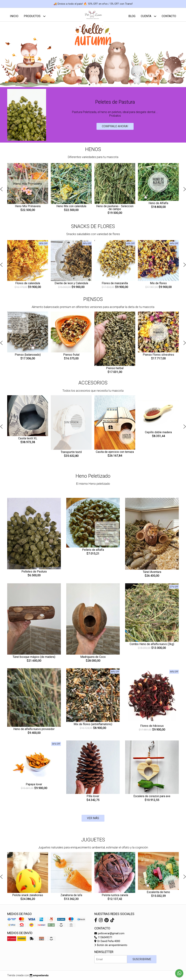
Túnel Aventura (152, 575)
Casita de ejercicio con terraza (115, 455)
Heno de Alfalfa (158, 206)
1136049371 (103, 940)
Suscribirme (142, 962)
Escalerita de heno (158, 895)
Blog (132, 16)
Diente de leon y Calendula (71, 286)
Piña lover (93, 799)
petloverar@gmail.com (109, 936)
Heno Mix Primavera (28, 209)
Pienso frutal (71, 357)
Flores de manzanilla (115, 286)
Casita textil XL (28, 441)
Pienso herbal (115, 371)
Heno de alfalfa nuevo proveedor (34, 732)
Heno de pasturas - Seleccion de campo (115, 210)
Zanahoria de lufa (71, 898)
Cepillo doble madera (158, 435)
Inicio (14, 16)
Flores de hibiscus (152, 728)
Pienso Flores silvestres (158, 357)
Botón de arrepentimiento (111, 948)
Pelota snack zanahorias (28, 898)
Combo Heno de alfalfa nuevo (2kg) (152, 647)
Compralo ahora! (115, 129)
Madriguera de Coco (93, 660)
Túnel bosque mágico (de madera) (34, 660)
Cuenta (149, 16)
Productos (35, 16)
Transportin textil (71, 455)
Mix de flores (158, 286)
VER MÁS (93, 821)
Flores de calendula (28, 286)
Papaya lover (34, 787)
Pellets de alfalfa (93, 552)
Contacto (169, 16)
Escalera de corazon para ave (152, 799)
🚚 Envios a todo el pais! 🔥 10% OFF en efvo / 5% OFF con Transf (93, 4)
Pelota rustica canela (115, 898)
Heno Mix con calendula (71, 209)
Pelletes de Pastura (34, 574)
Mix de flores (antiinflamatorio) (93, 727)
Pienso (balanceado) (28, 357)
